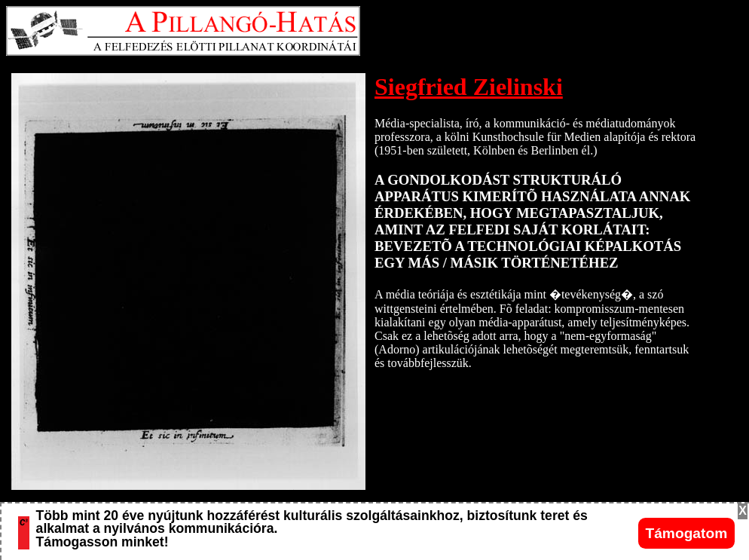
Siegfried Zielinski (469, 87)
